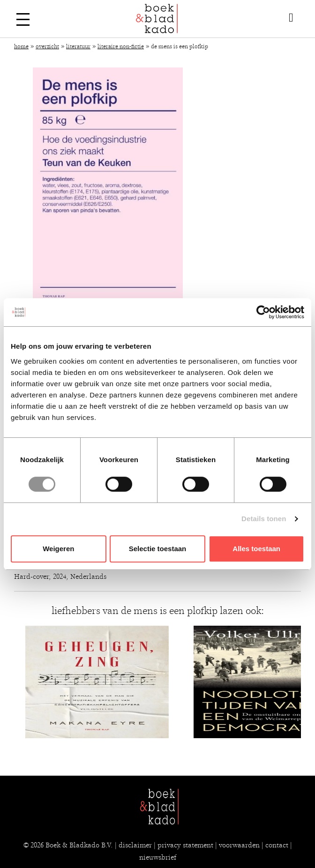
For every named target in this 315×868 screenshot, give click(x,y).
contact (277, 845)
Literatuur (78, 46)
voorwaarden (239, 845)
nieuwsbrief (158, 857)
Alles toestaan (256, 549)
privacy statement (185, 845)
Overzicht (47, 46)
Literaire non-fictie (121, 46)
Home (21, 46)
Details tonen (264, 519)
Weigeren (58, 549)
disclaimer (135, 845)
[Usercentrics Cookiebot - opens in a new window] (263, 312)
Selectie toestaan (158, 549)
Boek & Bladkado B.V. (79, 845)
